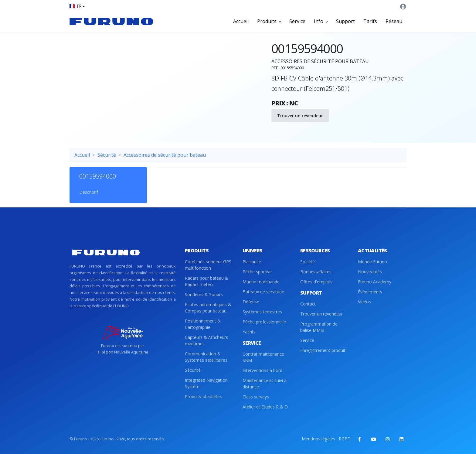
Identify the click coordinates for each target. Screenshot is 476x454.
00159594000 (98, 176)
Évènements (370, 292)
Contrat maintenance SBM (263, 357)
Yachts (249, 332)
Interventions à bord (262, 370)
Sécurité (107, 155)
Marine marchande (261, 282)
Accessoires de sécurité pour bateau (165, 155)
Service (297, 21)
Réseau (394, 21)
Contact (308, 304)
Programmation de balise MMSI (319, 327)
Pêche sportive (257, 272)
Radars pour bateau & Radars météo (207, 281)
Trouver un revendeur (300, 116)
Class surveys (256, 397)
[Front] (111, 21)
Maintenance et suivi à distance (265, 384)
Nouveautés (370, 272)
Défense (251, 302)
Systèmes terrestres (262, 312)
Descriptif (89, 192)
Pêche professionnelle (264, 322)
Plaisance (252, 262)
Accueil (241, 21)
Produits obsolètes (203, 396)
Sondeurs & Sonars (204, 294)
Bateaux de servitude (263, 292)
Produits (269, 21)
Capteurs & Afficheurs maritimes (206, 340)
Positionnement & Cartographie (203, 324)
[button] (77, 6)
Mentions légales (318, 439)
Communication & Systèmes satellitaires (206, 357)
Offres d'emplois (316, 282)
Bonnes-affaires (316, 272)
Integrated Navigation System (206, 383)
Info (321, 21)
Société (308, 262)
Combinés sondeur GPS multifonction (208, 265)
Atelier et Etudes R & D (265, 407)
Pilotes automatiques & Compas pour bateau (208, 308)
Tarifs (370, 21)
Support (345, 21)
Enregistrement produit (323, 350)
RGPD (345, 439)
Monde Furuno (372, 262)
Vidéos (364, 302)
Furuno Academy (375, 282)
